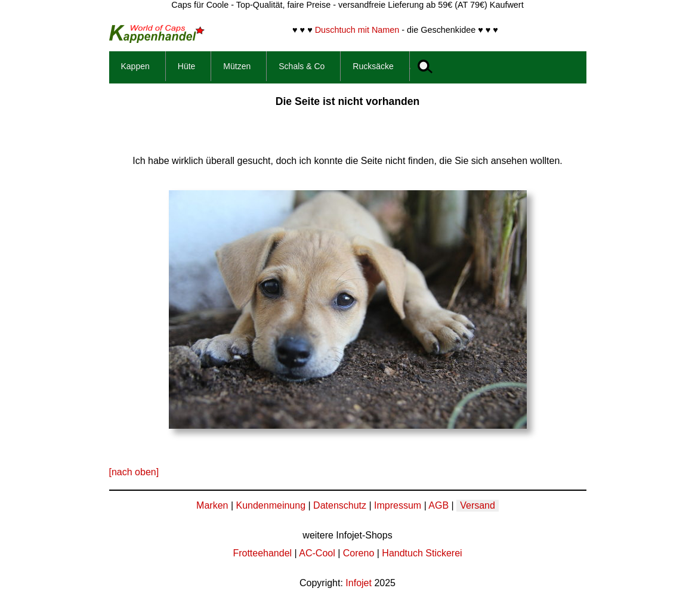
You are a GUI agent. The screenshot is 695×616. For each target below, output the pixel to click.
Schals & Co (302, 66)
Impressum (398, 505)
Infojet (359, 583)
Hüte (187, 66)
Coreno (359, 553)
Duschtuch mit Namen (357, 30)
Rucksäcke (373, 66)
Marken (212, 505)
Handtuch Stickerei (422, 553)
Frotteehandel (262, 553)
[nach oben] (134, 472)
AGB (438, 505)
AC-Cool (317, 553)
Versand (478, 505)
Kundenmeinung (271, 505)
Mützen (237, 66)
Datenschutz (340, 505)
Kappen (135, 66)
